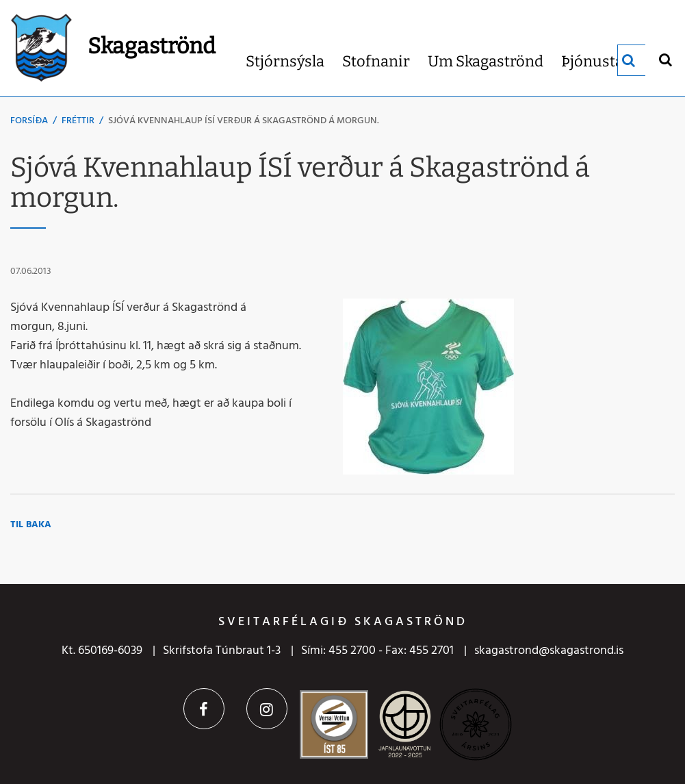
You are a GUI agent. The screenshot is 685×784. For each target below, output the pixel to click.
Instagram (267, 709)
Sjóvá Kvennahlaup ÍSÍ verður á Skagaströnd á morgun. (244, 121)
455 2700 (352, 651)
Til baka (31, 525)
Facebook (204, 709)
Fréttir (78, 121)
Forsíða (29, 121)
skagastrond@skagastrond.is (549, 651)
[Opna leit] (665, 59)
